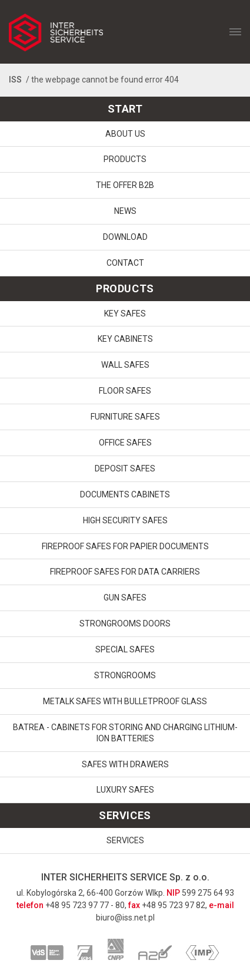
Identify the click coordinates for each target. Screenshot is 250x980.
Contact (125, 263)
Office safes (125, 443)
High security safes (125, 520)
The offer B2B (125, 185)
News (125, 211)
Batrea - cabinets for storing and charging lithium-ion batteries (125, 733)
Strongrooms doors (125, 623)
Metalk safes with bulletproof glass (125, 701)
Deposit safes (125, 468)
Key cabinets (125, 339)
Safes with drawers (125, 764)
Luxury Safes (125, 790)
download (125, 237)
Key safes (125, 314)
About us (125, 134)
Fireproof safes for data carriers (125, 572)
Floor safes (125, 391)
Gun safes (125, 598)
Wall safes (125, 365)
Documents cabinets (125, 494)
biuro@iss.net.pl (125, 918)
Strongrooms (125, 675)
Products (125, 159)
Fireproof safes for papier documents (125, 546)
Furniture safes (125, 417)
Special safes (125, 649)
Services (125, 840)
